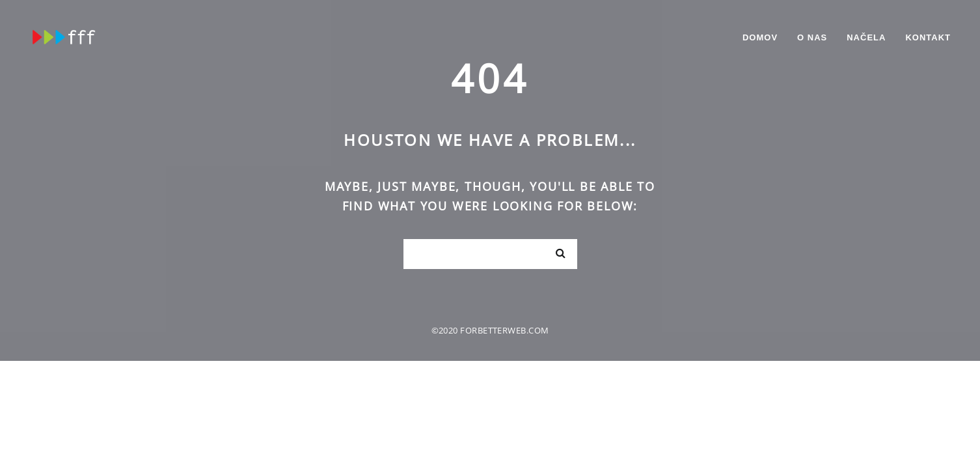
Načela (866, 37)
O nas (812, 37)
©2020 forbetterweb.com (490, 330)
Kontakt (928, 37)
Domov (760, 37)
